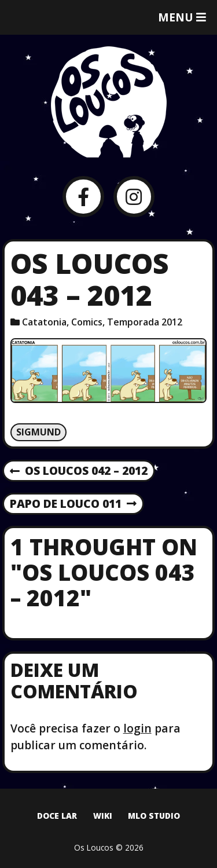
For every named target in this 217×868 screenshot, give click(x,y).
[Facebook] (83, 197)
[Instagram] (134, 197)
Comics (87, 322)
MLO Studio (154, 816)
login (137, 728)
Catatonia (44, 322)
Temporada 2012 (145, 322)
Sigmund (38, 432)
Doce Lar (57, 816)
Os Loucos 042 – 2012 (79, 471)
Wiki (103, 816)
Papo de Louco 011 (73, 504)
